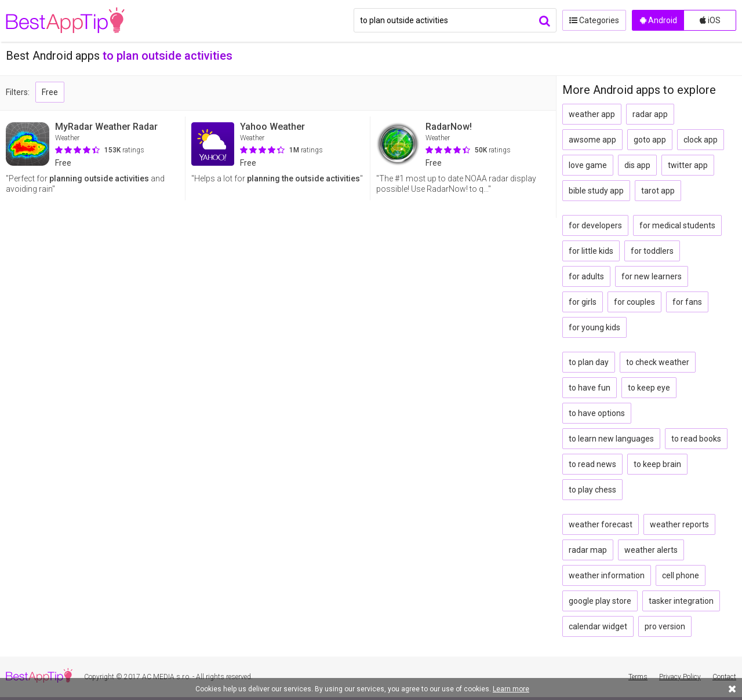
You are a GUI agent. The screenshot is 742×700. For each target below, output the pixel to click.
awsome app (592, 140)
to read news (592, 464)
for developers (595, 225)
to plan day (589, 362)
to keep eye (649, 388)
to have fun (590, 388)
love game (588, 165)
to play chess (592, 490)
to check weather (658, 362)
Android (659, 20)
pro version (665, 626)
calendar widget (598, 626)
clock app (701, 140)
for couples (634, 302)
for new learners (652, 276)
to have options (597, 413)
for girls (583, 302)
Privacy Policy (680, 677)
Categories (594, 20)
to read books (696, 439)
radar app (650, 114)
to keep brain (657, 464)
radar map (588, 550)
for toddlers (652, 251)
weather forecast (601, 524)
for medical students (677, 225)
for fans (687, 302)
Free (50, 92)
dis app (637, 165)
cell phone (681, 575)
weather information (607, 575)
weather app (592, 114)
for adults (586, 276)
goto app (650, 140)
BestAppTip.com (65, 21)
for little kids (591, 251)
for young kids (594, 327)
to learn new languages (611, 439)
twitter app (688, 165)
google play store (600, 601)
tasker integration (681, 601)
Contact (724, 677)
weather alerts (651, 550)
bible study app (596, 191)
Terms (638, 677)
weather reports (679, 524)
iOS (710, 20)
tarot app (658, 191)
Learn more (511, 689)
